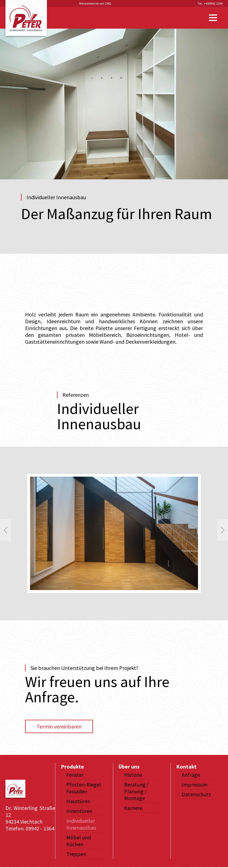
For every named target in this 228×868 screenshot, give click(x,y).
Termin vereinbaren (59, 726)
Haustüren (78, 801)
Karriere (133, 808)
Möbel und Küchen (79, 841)
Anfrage (191, 775)
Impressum (195, 784)
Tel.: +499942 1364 (210, 3)
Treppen (76, 854)
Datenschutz (196, 794)
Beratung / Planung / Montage (136, 791)
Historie (133, 775)
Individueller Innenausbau (81, 824)
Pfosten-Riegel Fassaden (84, 788)
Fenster (75, 775)
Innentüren (79, 811)
